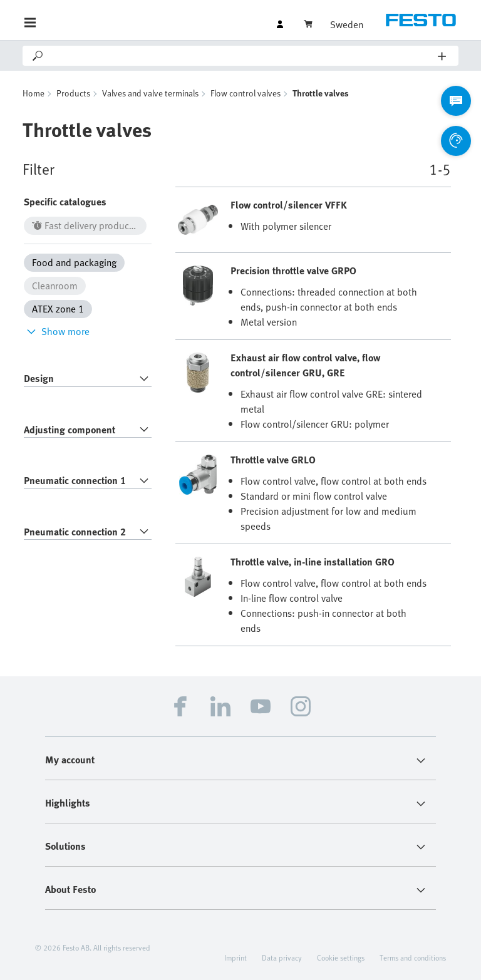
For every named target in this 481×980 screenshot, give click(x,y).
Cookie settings (341, 957)
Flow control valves (246, 93)
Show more (57, 331)
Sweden (347, 24)
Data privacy (282, 957)
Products (73, 93)
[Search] (241, 56)
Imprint (235, 957)
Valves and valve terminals (150, 93)
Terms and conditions (413, 957)
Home (34, 93)
